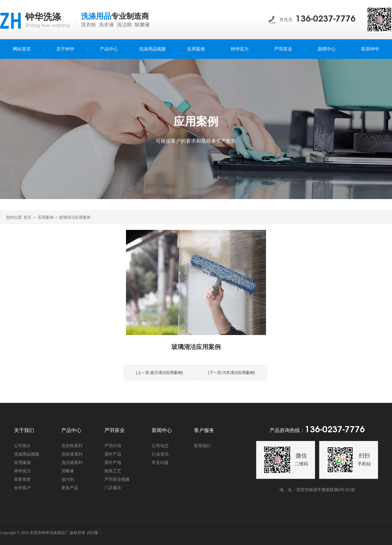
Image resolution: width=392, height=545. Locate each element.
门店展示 (113, 488)
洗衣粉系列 (72, 446)
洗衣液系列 (72, 454)
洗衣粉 (88, 25)
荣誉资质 (22, 479)
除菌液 (142, 25)
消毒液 (68, 471)
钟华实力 (22, 471)
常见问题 (160, 463)
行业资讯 (160, 454)
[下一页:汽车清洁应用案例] (231, 373)
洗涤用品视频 (27, 454)
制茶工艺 (113, 471)
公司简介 (22, 446)
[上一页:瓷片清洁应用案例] (159, 373)
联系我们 (202, 446)
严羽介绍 (113, 446)
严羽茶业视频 (117, 479)
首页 (27, 217)
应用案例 (46, 217)
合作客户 (22, 488)
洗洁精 (124, 25)
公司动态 (160, 446)
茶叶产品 (113, 454)
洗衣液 (106, 25)
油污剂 (68, 479)
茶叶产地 (113, 463)
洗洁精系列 (72, 463)
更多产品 (70, 488)
